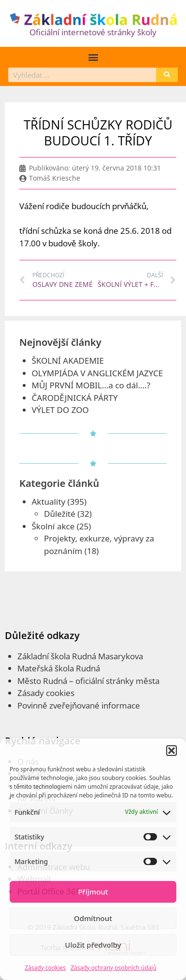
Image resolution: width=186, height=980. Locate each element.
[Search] (167, 75)
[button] (172, 751)
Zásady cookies (45, 968)
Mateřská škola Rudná (59, 668)
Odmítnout (93, 918)
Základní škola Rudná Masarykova (80, 656)
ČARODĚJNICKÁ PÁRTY (75, 398)
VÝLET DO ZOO (60, 410)
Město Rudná (42, 681)
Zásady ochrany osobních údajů (114, 968)
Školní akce (53, 526)
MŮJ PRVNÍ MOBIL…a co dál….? (91, 385)
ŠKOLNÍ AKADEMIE (68, 361)
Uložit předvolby (93, 945)
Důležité (60, 514)
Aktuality (49, 502)
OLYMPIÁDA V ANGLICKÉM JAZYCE (98, 373)
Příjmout (93, 892)
